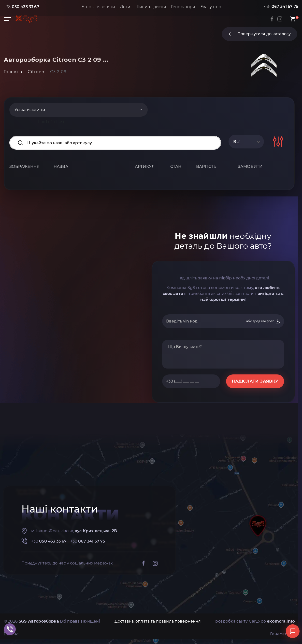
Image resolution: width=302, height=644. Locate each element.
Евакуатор (211, 7)
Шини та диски (151, 7)
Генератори (183, 7)
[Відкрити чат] (293, 631)
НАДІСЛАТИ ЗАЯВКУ (255, 381)
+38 (22, 7)
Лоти (125, 7)
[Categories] (79, 110)
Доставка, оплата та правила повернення (158, 621)
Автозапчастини (98, 7)
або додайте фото (263, 321)
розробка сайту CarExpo (255, 621)
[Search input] (115, 143)
